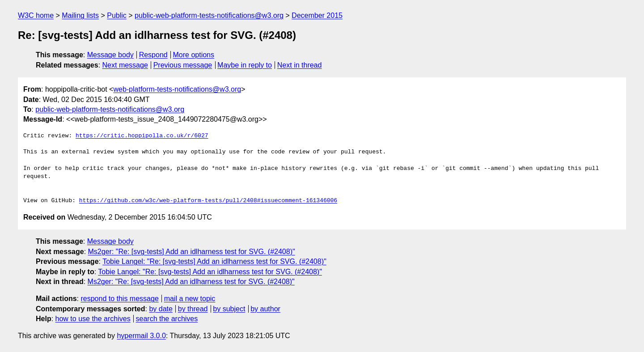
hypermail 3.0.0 (141, 336)
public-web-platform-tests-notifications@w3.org (209, 15)
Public (117, 15)
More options (194, 55)
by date (161, 309)
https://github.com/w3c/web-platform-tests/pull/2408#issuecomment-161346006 (208, 201)
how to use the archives (93, 319)
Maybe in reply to (245, 65)
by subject (229, 309)
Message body (110, 55)
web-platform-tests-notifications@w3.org (177, 89)
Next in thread (300, 65)
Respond (153, 55)
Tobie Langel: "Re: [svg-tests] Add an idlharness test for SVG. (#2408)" (214, 261)
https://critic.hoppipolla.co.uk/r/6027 (142, 136)
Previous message (183, 65)
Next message (125, 65)
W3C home (36, 15)
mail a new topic (190, 299)
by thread (193, 309)
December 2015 (317, 15)
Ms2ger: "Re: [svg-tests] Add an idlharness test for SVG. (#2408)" (192, 252)
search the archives (167, 319)
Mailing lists (80, 15)
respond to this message (119, 299)
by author (265, 309)
